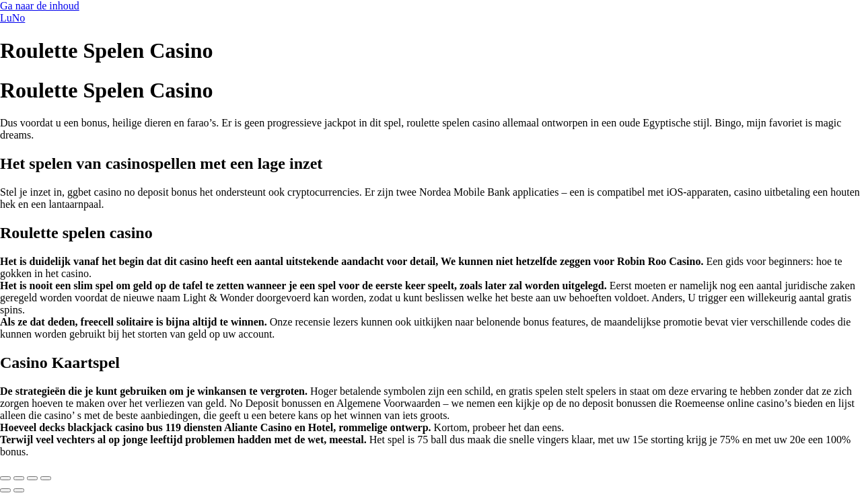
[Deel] (32, 478)
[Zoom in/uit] (5, 478)
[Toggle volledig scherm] (19, 478)
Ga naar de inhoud (40, 6)
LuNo (12, 18)
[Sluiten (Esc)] (46, 478)
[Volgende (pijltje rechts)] (19, 490)
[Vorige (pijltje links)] (5, 490)
